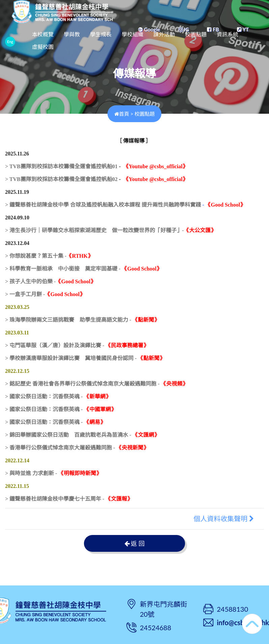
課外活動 (187, 41)
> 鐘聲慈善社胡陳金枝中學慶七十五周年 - (69, 499)
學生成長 (124, 41)
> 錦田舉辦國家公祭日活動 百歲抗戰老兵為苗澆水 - (82, 435)
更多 (245, 41)
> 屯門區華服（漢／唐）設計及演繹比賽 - (77, 345)
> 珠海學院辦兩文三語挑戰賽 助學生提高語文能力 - (82, 320)
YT (243, 29)
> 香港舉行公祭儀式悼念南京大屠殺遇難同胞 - (77, 448)
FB (213, 29)
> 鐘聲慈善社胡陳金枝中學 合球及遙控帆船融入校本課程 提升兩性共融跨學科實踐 (103, 205)
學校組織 (155, 41)
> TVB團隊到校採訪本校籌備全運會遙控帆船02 (61, 179)
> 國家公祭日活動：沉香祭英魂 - (58, 397)
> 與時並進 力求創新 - (53, 473)
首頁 (122, 114)
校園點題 (219, 41)
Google (149, 29)
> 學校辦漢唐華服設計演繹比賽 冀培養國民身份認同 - (85, 358)
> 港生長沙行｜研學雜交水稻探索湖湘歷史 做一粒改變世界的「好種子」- (111, 230)
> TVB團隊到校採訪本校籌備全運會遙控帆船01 (61, 166)
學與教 (95, 41)
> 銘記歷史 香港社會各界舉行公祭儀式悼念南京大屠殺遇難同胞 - (96, 384)
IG (184, 29)
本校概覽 (66, 41)
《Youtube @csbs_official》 (156, 166)
